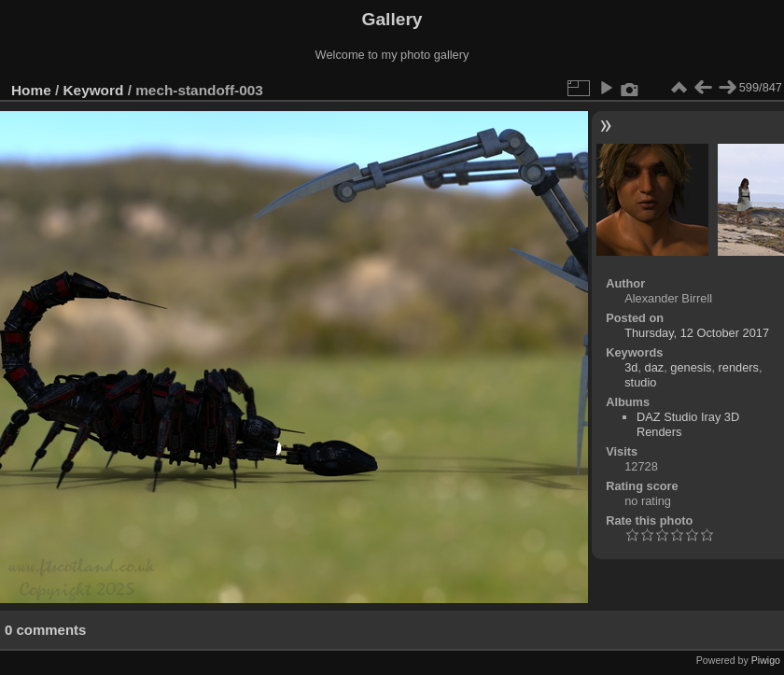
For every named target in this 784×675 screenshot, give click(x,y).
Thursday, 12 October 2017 (697, 333)
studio (640, 382)
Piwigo (766, 660)
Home (31, 90)
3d (631, 367)
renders (739, 367)
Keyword (94, 90)
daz (655, 367)
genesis (691, 367)
